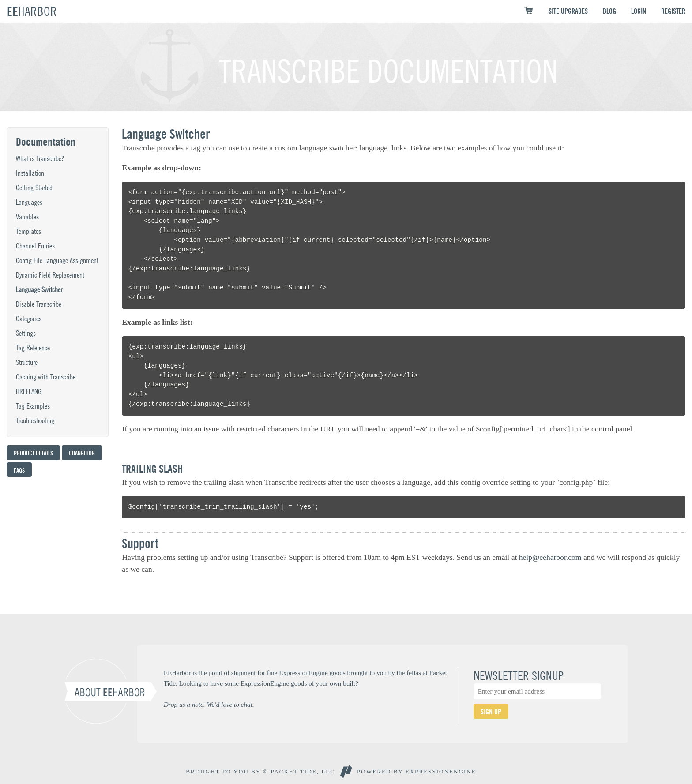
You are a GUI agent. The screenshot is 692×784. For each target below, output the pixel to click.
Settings (26, 333)
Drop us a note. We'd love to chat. (209, 704)
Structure (27, 362)
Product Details (33, 453)
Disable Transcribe (39, 304)
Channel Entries (35, 246)
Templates (28, 231)
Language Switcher (39, 289)
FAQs (19, 470)
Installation (30, 173)
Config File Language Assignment (57, 260)
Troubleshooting (35, 420)
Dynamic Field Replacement (50, 275)
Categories (29, 319)
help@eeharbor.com (550, 557)
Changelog (82, 453)
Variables (27, 217)
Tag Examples (33, 406)
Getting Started (34, 188)
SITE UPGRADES (568, 11)
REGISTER (673, 11)
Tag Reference (33, 348)
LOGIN (639, 11)
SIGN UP (491, 712)
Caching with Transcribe (46, 377)
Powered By (417, 771)
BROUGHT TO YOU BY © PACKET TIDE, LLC (260, 771)
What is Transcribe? (40, 158)
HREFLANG (29, 391)
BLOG (609, 11)
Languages (29, 202)
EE (32, 11)
